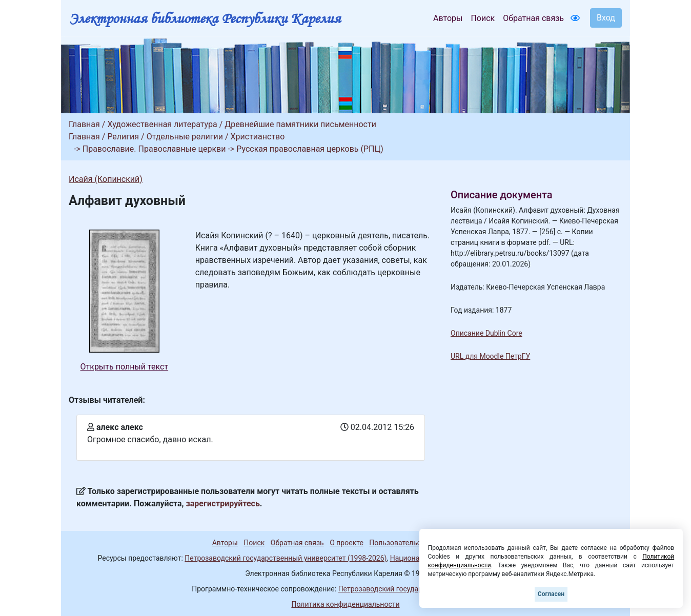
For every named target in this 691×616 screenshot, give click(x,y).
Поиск (483, 18)
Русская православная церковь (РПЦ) (310, 149)
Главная (84, 124)
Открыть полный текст (125, 367)
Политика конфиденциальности (345, 604)
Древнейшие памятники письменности (300, 124)
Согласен (551, 594)
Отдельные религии (185, 137)
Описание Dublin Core (486, 333)
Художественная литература (162, 124)
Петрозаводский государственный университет (419, 589)
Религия (123, 137)
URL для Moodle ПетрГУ (490, 356)
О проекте (347, 543)
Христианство (258, 137)
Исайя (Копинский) (106, 179)
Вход (606, 18)
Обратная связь (533, 18)
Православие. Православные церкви (154, 149)
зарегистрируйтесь (223, 504)
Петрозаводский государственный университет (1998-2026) (286, 558)
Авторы (448, 18)
